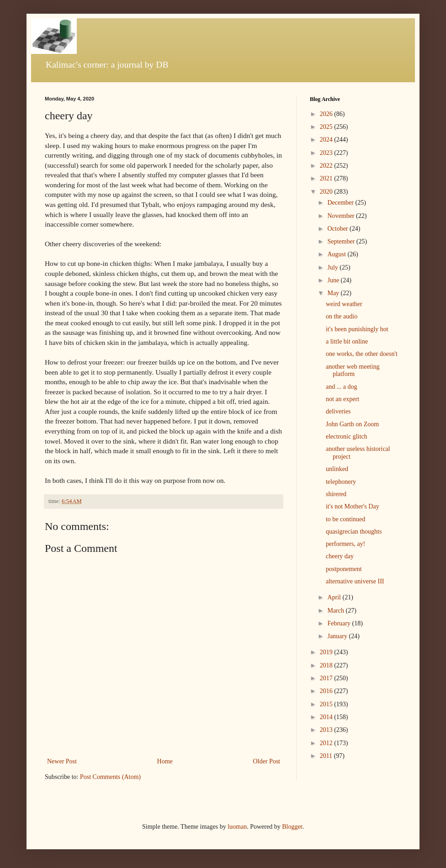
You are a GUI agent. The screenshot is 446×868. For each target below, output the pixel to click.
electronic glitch (347, 437)
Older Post (267, 761)
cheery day (340, 556)
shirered (336, 494)
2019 (327, 652)
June (334, 280)
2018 (327, 665)
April (335, 597)
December (341, 203)
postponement (344, 569)
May (334, 293)
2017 (327, 678)
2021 (327, 178)
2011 (327, 756)
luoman (237, 827)
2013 (327, 730)
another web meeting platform (353, 370)
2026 (327, 114)
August (337, 254)
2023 (327, 153)
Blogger (292, 827)
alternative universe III (355, 581)
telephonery (341, 482)
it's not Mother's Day (353, 506)
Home (165, 761)
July (333, 267)
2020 (327, 192)
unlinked (337, 469)
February (340, 623)
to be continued (345, 519)
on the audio (342, 316)
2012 (327, 743)
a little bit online (347, 341)
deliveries (338, 411)
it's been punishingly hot (357, 329)
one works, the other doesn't (362, 354)
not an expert (342, 399)
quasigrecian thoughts (354, 532)
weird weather (344, 304)
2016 (327, 691)
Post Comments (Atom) (110, 777)
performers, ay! (345, 544)
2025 (327, 127)
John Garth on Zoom (352, 424)
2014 (327, 717)
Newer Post (62, 761)
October (338, 229)
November (342, 216)
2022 (327, 166)
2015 (327, 704)
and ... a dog (341, 387)
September (342, 241)
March (336, 611)
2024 (327, 140)
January (338, 636)
